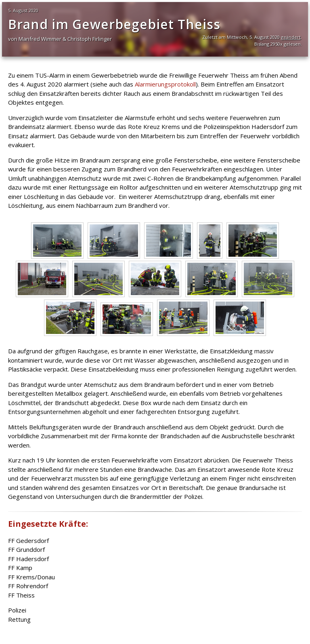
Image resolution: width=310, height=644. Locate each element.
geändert (291, 37)
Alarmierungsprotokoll (165, 84)
